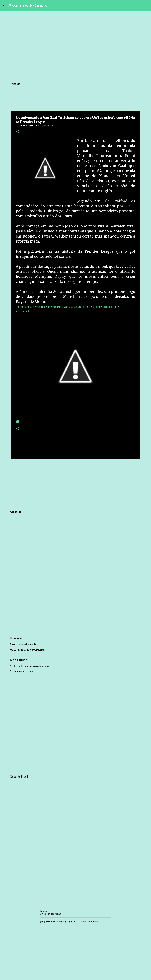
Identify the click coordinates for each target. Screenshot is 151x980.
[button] (18, 132)
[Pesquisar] (51, 5)
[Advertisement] (75, 484)
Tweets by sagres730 (51, 914)
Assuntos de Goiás (28, 5)
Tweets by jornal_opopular (23, 644)
